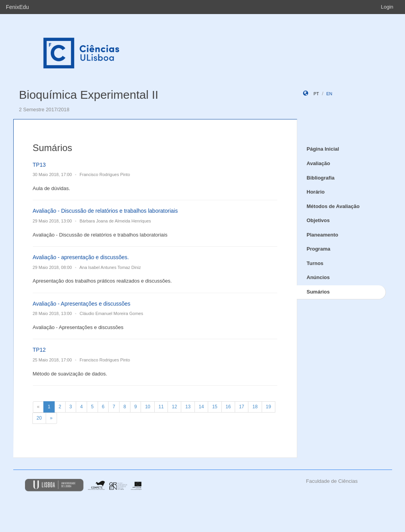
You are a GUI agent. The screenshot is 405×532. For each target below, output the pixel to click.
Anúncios (318, 277)
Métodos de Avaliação (333, 206)
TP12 (39, 350)
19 (269, 407)
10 (147, 407)
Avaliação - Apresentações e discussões (82, 304)
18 (255, 407)
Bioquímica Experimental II (89, 95)
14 (201, 407)
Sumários (318, 292)
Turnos (315, 263)
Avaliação (318, 163)
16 (228, 407)
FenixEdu (17, 7)
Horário (316, 192)
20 (39, 418)
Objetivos (318, 220)
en (329, 94)
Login (387, 7)
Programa (318, 249)
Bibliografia (321, 178)
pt (316, 94)
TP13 (39, 165)
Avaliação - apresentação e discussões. (81, 257)
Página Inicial (323, 149)
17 (242, 407)
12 (174, 407)
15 (215, 407)
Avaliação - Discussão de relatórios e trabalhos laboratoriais (105, 211)
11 (161, 407)
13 (188, 407)
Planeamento (322, 235)
